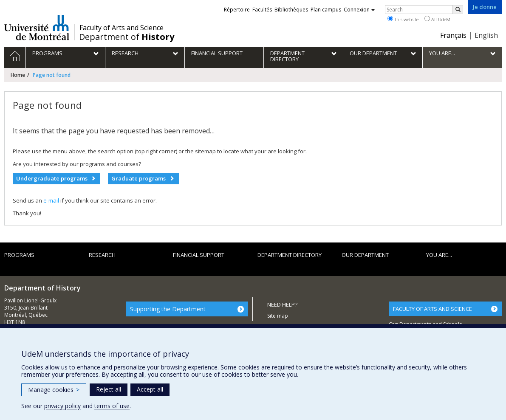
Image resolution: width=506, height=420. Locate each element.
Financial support (199, 255)
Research (102, 255)
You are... (439, 255)
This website (403, 19)
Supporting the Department (168, 309)
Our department (365, 255)
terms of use (112, 406)
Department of (127, 37)
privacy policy (62, 406)
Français (453, 35)
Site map (278, 316)
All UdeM (437, 19)
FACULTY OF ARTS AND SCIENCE (433, 309)
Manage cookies (54, 390)
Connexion (359, 10)
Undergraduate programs (52, 178)
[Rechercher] (458, 10)
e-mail (51, 200)
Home (18, 75)
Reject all (109, 389)
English (486, 35)
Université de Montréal (37, 28)
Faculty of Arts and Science (122, 28)
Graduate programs (139, 178)
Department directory (290, 255)
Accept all (150, 389)
